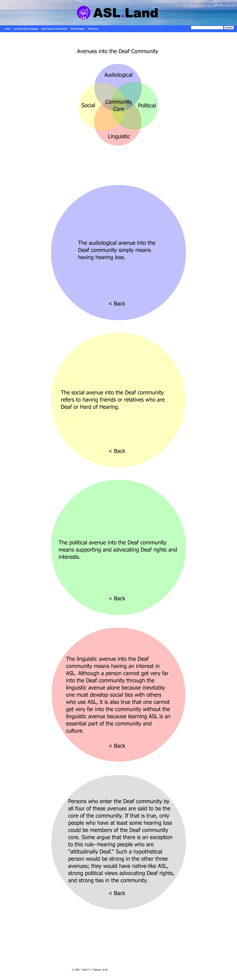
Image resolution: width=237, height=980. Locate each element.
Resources (93, 29)
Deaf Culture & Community (54, 29)
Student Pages (78, 29)
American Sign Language (26, 29)
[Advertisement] (118, 942)
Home (8, 29)
